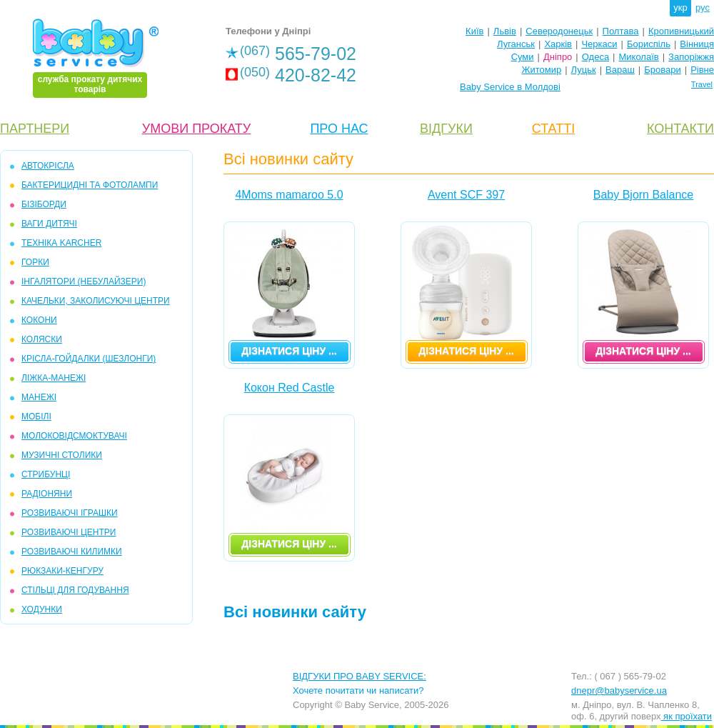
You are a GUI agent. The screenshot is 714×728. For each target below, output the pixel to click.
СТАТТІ (553, 129)
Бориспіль (649, 44)
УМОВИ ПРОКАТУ (196, 129)
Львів (505, 31)
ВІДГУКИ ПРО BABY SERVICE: (359, 676)
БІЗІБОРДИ (44, 204)
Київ (474, 31)
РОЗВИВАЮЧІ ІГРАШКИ (70, 513)
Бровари (662, 70)
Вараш (620, 70)
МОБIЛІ (36, 417)
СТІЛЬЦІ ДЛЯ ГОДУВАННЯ (75, 590)
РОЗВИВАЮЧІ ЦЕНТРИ (69, 532)
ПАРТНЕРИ (35, 129)
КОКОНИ (39, 320)
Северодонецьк (559, 31)
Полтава (621, 31)
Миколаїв (639, 57)
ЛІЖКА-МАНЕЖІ (54, 378)
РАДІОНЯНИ (47, 494)
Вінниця (697, 44)
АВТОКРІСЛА (48, 166)
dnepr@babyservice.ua (619, 690)
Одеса (595, 57)
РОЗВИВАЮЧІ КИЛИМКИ (72, 552)
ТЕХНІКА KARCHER (61, 243)
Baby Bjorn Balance (644, 195)
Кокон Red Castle (290, 388)
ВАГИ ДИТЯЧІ (49, 224)
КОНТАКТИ (680, 129)
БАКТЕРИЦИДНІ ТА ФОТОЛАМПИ (90, 185)
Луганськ (516, 44)
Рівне (702, 70)
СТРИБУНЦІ (46, 474)
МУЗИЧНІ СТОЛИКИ (62, 455)
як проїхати (687, 716)
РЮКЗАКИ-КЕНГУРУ (62, 571)
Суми (523, 57)
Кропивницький (681, 31)
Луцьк (584, 70)
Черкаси (599, 44)
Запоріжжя (691, 57)
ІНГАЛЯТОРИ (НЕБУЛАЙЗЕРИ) (84, 281)
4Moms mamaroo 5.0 (289, 195)
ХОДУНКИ (42, 609)
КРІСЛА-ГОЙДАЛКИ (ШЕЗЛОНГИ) (89, 359)
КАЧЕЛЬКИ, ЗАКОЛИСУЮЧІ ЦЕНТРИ (96, 301)
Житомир (541, 70)
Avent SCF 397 (466, 195)
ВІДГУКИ (446, 129)
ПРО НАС (339, 129)
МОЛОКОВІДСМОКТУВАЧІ (74, 436)
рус (703, 8)
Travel (702, 84)
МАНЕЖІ (39, 397)
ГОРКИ (35, 262)
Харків (558, 44)
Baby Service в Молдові (510, 87)
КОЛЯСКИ (42, 339)
